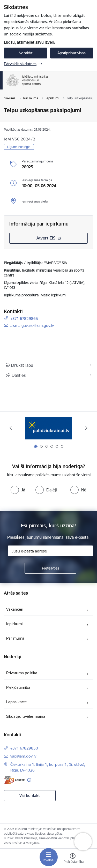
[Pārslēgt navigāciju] (49, 857)
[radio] (18, 490)
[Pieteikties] (50, 568)
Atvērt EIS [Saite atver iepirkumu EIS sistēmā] (46, 238)
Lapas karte (16, 702)
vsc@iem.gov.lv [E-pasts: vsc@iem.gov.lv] (23, 756)
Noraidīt (25, 53)
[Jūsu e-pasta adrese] (50, 551)
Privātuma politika (22, 673)
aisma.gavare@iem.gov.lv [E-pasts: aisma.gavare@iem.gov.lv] (32, 325)
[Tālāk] (86, 428)
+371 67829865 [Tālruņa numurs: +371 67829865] (24, 318)
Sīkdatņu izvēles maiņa (26, 716)
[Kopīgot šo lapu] (48, 375)
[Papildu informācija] (29, 780)
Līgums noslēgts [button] (19, 147)
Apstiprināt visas (72, 53)
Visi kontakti (30, 795)
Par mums (15, 638)
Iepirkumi (14, 624)
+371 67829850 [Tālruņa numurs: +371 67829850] (24, 748)
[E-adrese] (14, 780)
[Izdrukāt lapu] (48, 365)
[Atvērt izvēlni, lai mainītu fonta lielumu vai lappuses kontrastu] (73, 859)
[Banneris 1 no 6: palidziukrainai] (49, 428)
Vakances (14, 609)
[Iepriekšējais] (11, 428)
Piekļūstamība (18, 687)
